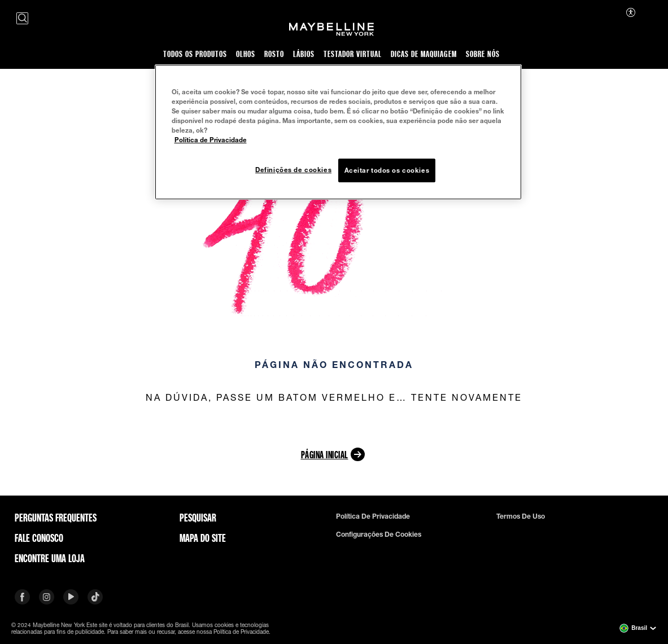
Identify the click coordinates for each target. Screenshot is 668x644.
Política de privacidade (373, 516)
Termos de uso (521, 516)
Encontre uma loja (50, 558)
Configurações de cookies (379, 535)
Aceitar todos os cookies (387, 170)
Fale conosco (39, 538)
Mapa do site (203, 538)
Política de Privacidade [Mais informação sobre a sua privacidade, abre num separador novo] (211, 140)
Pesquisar (198, 518)
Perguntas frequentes (56, 518)
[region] (338, 132)
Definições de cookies (293, 170)
